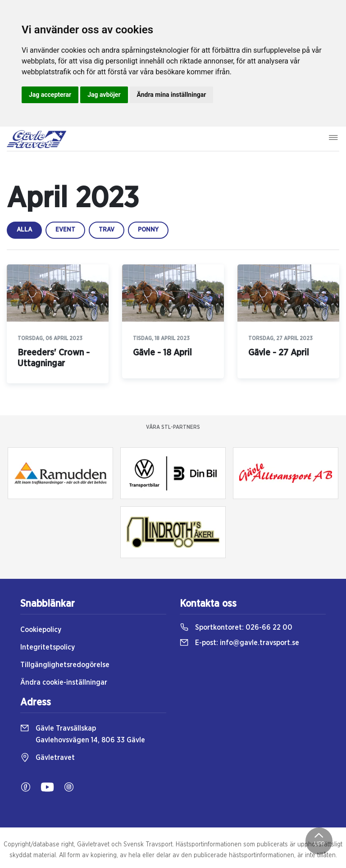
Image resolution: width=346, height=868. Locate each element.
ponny (148, 230)
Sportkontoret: (236, 627)
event (65, 230)
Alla (24, 230)
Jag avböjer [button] (104, 95)
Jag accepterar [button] (50, 95)
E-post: (239, 643)
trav (107, 230)
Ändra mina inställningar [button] (172, 95)
